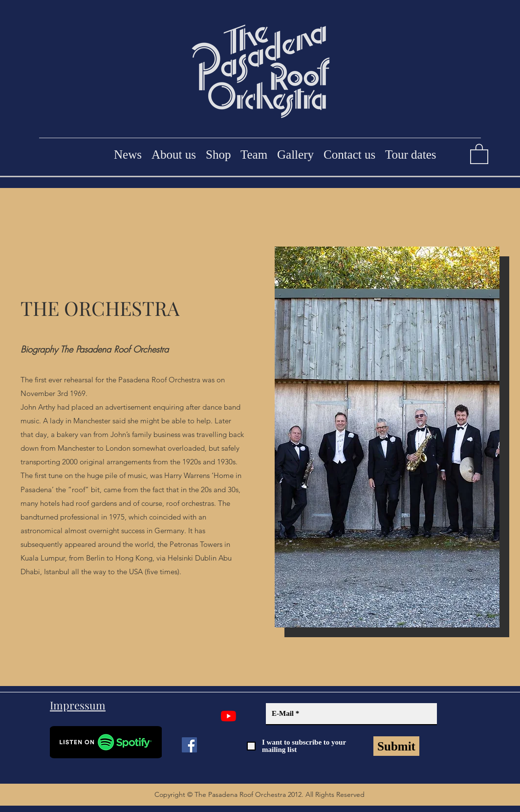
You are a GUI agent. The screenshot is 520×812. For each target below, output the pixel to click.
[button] (479, 153)
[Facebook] (189, 745)
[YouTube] (228, 716)
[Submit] (396, 746)
